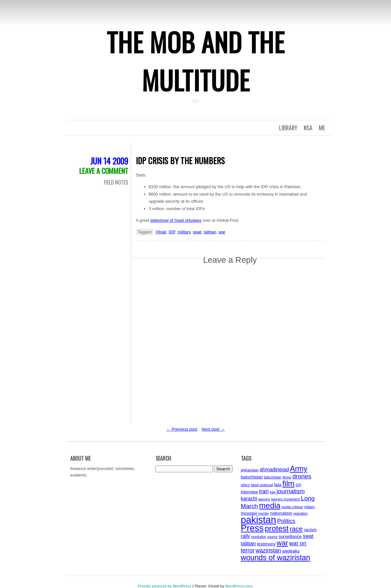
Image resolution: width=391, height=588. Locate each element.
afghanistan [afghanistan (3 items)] (250, 470)
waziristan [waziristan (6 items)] (268, 551)
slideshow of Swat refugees (176, 220)
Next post (213, 429)
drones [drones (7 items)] (302, 476)
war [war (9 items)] (282, 543)
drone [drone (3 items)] (287, 477)
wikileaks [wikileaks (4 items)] (291, 551)
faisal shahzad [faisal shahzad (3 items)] (262, 485)
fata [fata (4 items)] (278, 485)
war (222, 232)
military (184, 232)
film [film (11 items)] (288, 483)
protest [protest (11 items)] (277, 528)
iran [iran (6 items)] (264, 491)
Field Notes (116, 182)
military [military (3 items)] (310, 507)
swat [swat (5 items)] (308, 536)
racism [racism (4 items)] (310, 530)
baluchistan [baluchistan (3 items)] (273, 477)
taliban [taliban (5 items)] (248, 544)
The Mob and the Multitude (196, 61)
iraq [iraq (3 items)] (273, 492)
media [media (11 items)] (270, 505)
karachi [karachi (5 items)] (249, 499)
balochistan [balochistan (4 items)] (252, 477)
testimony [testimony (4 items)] (266, 544)
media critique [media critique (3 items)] (292, 507)
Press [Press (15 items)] (252, 528)
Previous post (182, 429)
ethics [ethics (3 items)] (245, 485)
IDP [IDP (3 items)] (299, 485)
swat (197, 232)
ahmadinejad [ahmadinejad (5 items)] (274, 470)
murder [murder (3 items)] (264, 513)
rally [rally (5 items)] (246, 536)
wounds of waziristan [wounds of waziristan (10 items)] (276, 558)
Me (322, 128)
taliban (210, 232)
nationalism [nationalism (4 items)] (281, 513)
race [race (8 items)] (296, 529)
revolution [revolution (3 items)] (259, 537)
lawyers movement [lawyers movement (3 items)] (285, 499)
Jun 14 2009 (109, 161)
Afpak (161, 232)
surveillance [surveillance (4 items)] (290, 536)
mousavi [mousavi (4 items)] (249, 513)
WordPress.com (239, 586)
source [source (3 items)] (272, 537)
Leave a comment (104, 171)
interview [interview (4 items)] (250, 492)
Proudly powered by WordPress (165, 586)
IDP (172, 232)
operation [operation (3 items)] (300, 513)
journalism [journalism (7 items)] (291, 491)
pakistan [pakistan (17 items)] (259, 520)
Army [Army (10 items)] (299, 469)
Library (288, 128)
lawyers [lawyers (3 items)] (264, 499)
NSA (308, 128)
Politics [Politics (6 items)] (286, 521)
